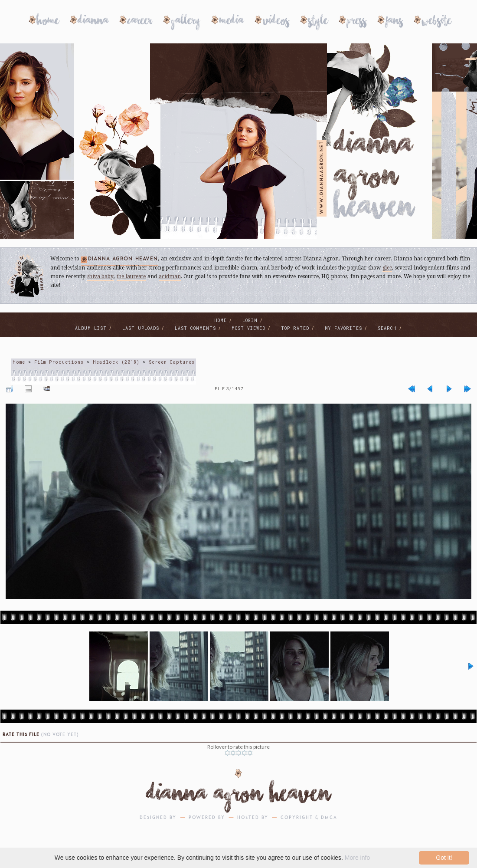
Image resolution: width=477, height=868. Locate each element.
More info (357, 858)
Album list (91, 328)
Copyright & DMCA (309, 818)
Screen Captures (172, 362)
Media (232, 22)
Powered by (207, 818)
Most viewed (248, 328)
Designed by (158, 818)
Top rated (295, 328)
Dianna (93, 22)
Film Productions (59, 362)
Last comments (195, 328)
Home (48, 22)
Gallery (186, 22)
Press (357, 22)
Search (387, 328)
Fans (394, 22)
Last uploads (141, 328)
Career (140, 22)
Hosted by (253, 818)
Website (437, 22)
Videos (276, 22)
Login (250, 321)
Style (318, 22)
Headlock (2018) (116, 362)
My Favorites (343, 328)
